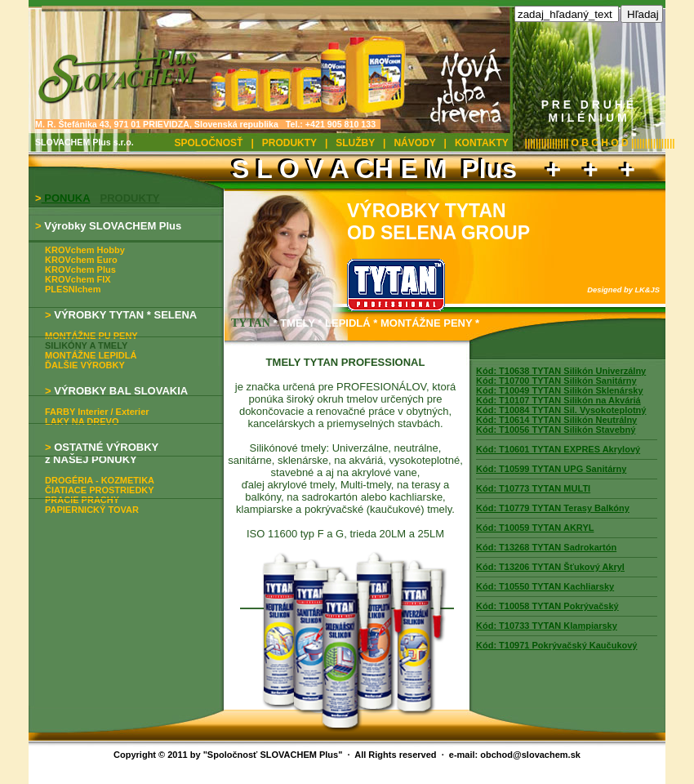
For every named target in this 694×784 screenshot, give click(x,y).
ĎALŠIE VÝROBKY (85, 365)
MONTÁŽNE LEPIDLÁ (91, 355)
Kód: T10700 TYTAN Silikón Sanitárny (556, 381)
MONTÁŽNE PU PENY (91, 336)
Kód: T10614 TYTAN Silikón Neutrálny (556, 420)
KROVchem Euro (81, 260)
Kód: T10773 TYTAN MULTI (533, 488)
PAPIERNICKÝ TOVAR (92, 510)
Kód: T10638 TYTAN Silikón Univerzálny (561, 371)
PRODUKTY (289, 143)
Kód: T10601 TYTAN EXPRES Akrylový (558, 449)
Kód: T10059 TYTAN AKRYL (535, 528)
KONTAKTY (482, 143)
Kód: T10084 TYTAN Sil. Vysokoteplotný (561, 410)
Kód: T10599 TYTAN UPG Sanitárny (551, 469)
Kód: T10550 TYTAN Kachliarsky (545, 586)
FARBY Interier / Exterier (97, 412)
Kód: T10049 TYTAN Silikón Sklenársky (560, 390)
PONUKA (66, 198)
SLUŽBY (355, 143)
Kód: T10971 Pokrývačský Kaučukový (557, 645)
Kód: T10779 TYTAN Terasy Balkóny (553, 508)
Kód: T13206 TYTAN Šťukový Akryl (550, 567)
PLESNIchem (73, 289)
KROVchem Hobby (85, 250)
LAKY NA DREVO (82, 421)
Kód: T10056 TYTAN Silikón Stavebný (556, 430)
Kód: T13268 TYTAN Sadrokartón (546, 547)
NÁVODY (414, 143)
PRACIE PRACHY (82, 500)
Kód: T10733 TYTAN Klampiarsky (547, 626)
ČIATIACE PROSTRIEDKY (100, 490)
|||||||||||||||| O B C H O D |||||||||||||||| (600, 143)
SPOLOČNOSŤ (208, 143)
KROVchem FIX (78, 279)
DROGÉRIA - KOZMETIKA (100, 480)
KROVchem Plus (80, 269)
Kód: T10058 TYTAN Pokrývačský (547, 606)
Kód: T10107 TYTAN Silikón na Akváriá (558, 400)
